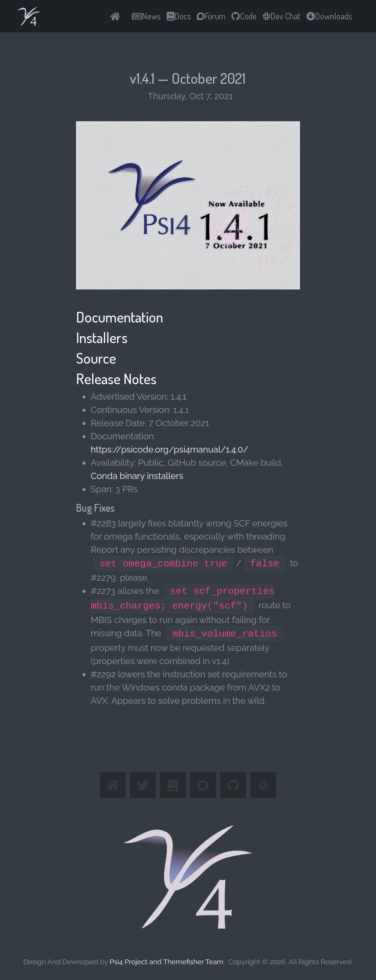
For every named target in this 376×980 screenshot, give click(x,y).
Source (96, 358)
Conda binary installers (137, 476)
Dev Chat (281, 16)
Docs (179, 16)
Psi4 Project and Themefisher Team (168, 962)
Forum (211, 16)
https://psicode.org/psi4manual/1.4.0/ (169, 449)
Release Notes (116, 378)
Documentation (120, 317)
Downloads (329, 16)
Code (244, 16)
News (146, 16)
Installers (102, 337)
